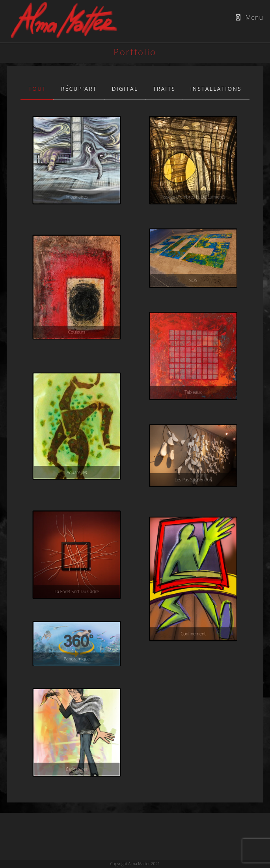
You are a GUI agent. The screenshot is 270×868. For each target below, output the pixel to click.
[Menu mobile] (250, 17)
